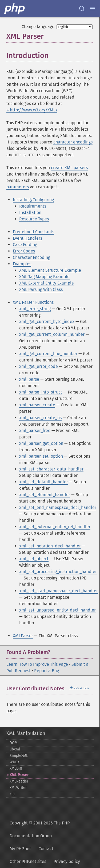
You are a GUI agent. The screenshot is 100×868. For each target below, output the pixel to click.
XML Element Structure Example (50, 270)
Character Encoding (31, 257)
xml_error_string (35, 309)
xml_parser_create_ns (40, 418)
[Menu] (93, 9)
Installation (30, 213)
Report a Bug (47, 671)
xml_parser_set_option (41, 456)
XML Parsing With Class (41, 289)
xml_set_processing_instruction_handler (58, 572)
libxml (15, 749)
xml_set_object (34, 559)
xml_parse (29, 379)
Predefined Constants (33, 232)
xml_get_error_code (39, 366)
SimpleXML (19, 756)
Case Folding (25, 245)
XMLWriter (18, 788)
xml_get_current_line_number (48, 354)
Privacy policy (67, 861)
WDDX (14, 762)
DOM (14, 743)
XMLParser (23, 636)
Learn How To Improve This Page (37, 664)
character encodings (73, 142)
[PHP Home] (15, 9)
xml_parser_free (35, 431)
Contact (46, 849)
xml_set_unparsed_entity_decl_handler (57, 610)
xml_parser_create (37, 405)
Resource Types (34, 219)
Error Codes (24, 251)
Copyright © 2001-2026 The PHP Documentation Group (40, 829)
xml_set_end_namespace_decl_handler (58, 507)
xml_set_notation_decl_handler (50, 546)
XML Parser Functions (33, 302)
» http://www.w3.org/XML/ (32, 110)
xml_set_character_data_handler (51, 469)
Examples (22, 264)
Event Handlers (27, 238)
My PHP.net (20, 849)
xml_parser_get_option (41, 443)
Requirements (33, 206)
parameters (18, 187)
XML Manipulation (26, 733)
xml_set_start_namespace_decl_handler (59, 591)
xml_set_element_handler (45, 495)
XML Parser (19, 775)
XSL (13, 794)
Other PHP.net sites (28, 861)
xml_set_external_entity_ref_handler (55, 527)
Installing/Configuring (33, 200)
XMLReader (19, 781)
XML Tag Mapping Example (44, 277)
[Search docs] (82, 9)
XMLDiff (16, 768)
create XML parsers (69, 168)
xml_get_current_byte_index (47, 322)
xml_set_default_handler (44, 482)
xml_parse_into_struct (41, 392)
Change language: (39, 27)
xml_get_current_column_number (52, 334)
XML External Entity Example (47, 283)
